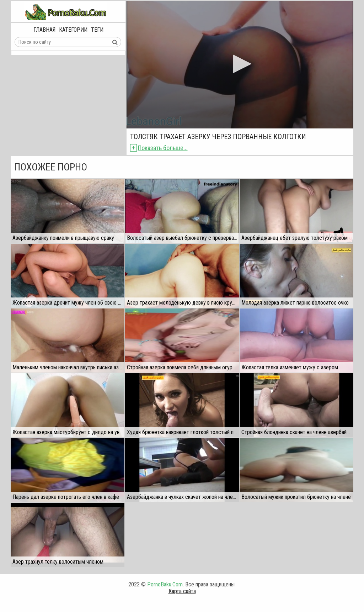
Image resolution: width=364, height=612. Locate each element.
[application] (240, 65)
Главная (44, 30)
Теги (97, 30)
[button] (240, 64)
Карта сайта (182, 591)
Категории (73, 30)
